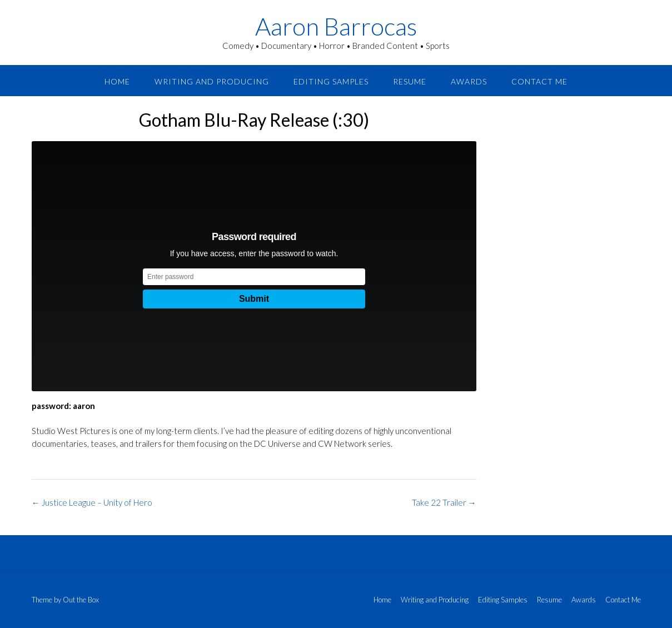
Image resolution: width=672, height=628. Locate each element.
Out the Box (81, 600)
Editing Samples (331, 81)
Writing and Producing (212, 81)
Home (117, 81)
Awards (469, 81)
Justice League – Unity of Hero (92, 502)
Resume (410, 81)
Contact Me (539, 81)
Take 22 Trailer (444, 502)
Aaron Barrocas (336, 26)
